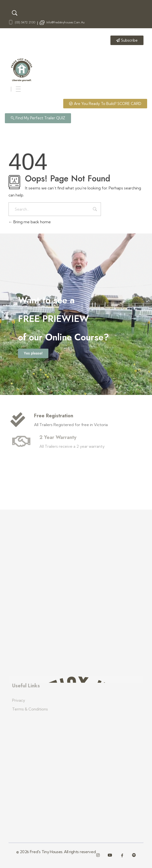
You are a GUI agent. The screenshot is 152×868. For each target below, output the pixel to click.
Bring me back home (30, 222)
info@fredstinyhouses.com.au (66, 22)
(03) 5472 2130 (25, 22)
